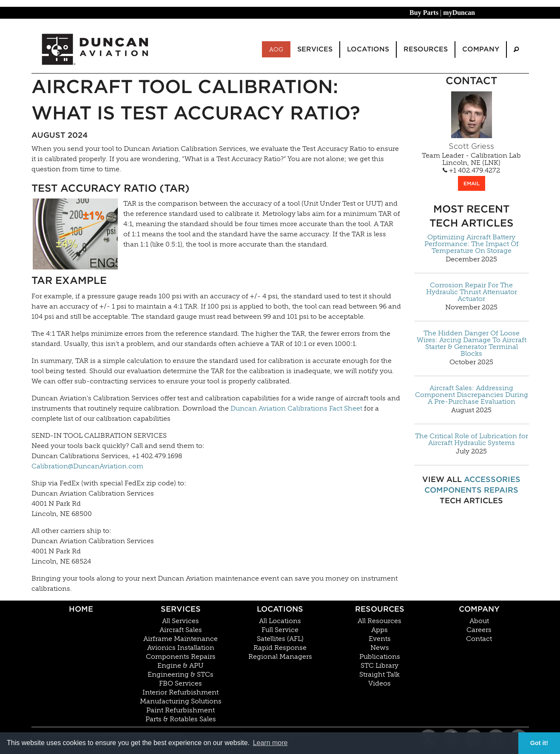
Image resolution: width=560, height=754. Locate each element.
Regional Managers (280, 657)
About (479, 621)
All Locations (280, 621)
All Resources (379, 621)
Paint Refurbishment (181, 710)
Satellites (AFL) (280, 639)
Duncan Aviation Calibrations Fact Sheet (296, 408)
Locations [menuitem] (368, 49)
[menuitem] (516, 50)
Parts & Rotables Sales (181, 719)
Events (380, 639)
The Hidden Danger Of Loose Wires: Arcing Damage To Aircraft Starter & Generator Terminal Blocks (472, 343)
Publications (380, 657)
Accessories (492, 479)
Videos (379, 683)
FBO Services (181, 683)
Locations (280, 609)
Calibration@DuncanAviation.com (87, 466)
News (380, 648)
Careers (479, 630)
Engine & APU (181, 666)
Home (81, 609)
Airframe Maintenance (181, 639)
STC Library (379, 666)
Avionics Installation (181, 648)
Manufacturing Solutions (181, 701)
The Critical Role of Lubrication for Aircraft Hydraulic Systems (472, 439)
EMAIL (472, 183)
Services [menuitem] (315, 49)
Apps (379, 630)
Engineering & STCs (181, 675)
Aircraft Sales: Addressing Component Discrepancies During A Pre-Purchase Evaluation (472, 395)
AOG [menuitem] (276, 49)
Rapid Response (280, 648)
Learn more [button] (270, 743)
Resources (380, 609)
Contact (479, 639)
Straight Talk (379, 675)
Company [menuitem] (481, 49)
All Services (181, 621)
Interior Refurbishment (181, 692)
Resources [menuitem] (426, 49)
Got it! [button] (539, 743)
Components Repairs (471, 490)
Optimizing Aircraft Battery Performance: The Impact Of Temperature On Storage (472, 244)
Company (479, 609)
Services (181, 609)
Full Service (280, 630)
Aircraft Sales (181, 630)
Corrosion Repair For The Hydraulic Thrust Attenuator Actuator (472, 292)
